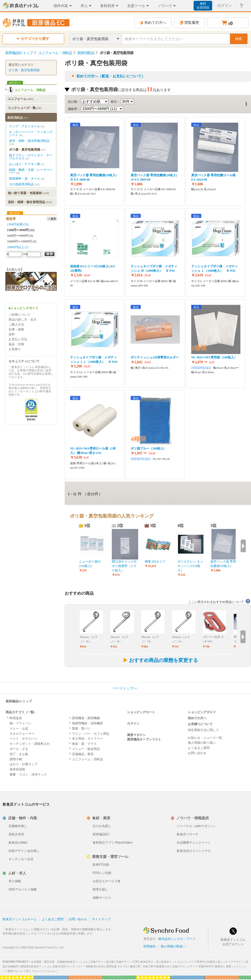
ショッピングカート (141, 712)
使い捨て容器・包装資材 (28, 193)
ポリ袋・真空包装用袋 (24, 70)
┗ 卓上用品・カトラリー (86, 739)
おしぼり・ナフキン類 (27, 164)
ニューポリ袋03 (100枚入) (90, 564)
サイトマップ (101, 919)
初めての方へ (153, 23)
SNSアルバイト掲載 (23, 889)
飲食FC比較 (101, 865)
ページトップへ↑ (126, 688)
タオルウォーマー (22, 734)
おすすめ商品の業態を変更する (160, 660)
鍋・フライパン (20, 723)
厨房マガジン (136, 735)
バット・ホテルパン (24, 739)
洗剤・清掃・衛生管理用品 (30, 202)
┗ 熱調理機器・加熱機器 (86, 723)
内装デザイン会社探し (24, 851)
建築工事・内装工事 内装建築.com (150, 966)
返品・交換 (16, 344)
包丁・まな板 (19, 754)
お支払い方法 (18, 339)
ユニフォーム (21, 99)
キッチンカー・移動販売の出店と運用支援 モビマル (98, 966)
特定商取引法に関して (203, 730)
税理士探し (100, 889)
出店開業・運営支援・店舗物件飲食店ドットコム (60, 962)
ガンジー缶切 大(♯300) (213, 639)
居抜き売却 (16, 834)
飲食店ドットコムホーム (20, 919)
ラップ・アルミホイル (27, 126)
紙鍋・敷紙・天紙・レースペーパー (31, 171)
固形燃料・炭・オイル (27, 179)
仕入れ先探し (102, 826)
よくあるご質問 (199, 748)
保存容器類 (17, 769)
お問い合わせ (197, 753)
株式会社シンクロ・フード (177, 939)
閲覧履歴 (189, 23)
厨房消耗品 (18, 118)
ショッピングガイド (202, 712)
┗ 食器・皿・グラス (82, 744)
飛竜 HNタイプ (155, 562)
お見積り (15, 349)
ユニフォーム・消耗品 (30, 90)
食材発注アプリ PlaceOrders (113, 843)
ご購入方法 (16, 325)
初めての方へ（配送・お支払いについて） (111, 76)
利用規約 (150, 946)
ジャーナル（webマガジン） (197, 826)
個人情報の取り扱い (202, 743)
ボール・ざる (19, 749)
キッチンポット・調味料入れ (30, 744)
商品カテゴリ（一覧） (21, 712)
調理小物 (16, 759)
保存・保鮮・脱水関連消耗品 (29, 142)
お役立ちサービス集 (107, 881)
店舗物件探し (18, 826)
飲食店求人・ (161, 962)
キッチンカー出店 (21, 859)
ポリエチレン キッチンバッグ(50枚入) (190, 566)
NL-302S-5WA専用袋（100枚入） (214, 357)
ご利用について (19, 315)
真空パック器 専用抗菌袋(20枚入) (223, 564)
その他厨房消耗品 (24, 184)
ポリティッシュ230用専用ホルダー (155, 357)
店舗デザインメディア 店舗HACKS (192, 966)
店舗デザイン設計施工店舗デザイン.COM (114, 962)
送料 (12, 334)
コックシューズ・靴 (24, 108)
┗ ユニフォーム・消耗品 (86, 759)
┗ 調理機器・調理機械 (84, 718)
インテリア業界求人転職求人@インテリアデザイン (214, 962)
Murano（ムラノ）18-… (89, 639)
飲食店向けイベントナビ (194, 851)
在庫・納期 (16, 329)
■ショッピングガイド (23, 308)
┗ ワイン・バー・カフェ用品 (89, 734)
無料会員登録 (203, 6)
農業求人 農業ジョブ (227, 966)
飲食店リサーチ (188, 834)
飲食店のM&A (18, 843)
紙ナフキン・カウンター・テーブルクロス (31, 157)
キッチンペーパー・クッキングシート (31, 134)
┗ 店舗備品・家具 (81, 754)
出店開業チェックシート (194, 843)
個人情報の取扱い (173, 946)
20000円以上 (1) (18, 247)
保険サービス (102, 898)
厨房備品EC (101, 834)
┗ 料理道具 (14, 718)
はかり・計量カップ (24, 764)
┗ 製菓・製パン (79, 728)
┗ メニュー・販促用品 (84, 749)
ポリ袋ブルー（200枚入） (149, 448)
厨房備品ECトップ (19, 701)
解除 (52, 219)
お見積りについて (200, 724)
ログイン (133, 724)
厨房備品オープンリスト (144, 739)
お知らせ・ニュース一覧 (205, 738)
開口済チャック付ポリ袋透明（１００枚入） (124, 566)
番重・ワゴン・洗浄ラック (28, 775)
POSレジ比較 (102, 873)
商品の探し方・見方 (23, 320)
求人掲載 (15, 881)
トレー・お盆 (19, 728)
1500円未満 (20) (18, 224)
